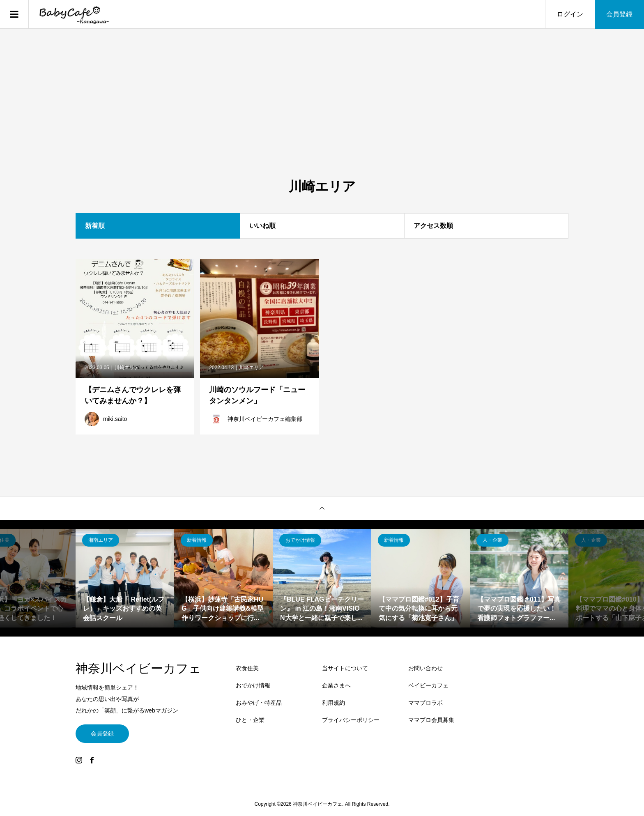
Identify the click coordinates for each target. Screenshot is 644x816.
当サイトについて (345, 668)
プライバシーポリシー (351, 720)
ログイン (570, 14)
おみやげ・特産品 (259, 703)
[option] (125, 578)
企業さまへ (336, 685)
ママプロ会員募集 (431, 720)
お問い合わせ (425, 668)
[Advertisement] (322, 117)
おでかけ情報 (253, 685)
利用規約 (333, 703)
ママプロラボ (425, 703)
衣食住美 (247, 668)
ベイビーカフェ (428, 685)
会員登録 (619, 14)
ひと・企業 (250, 720)
